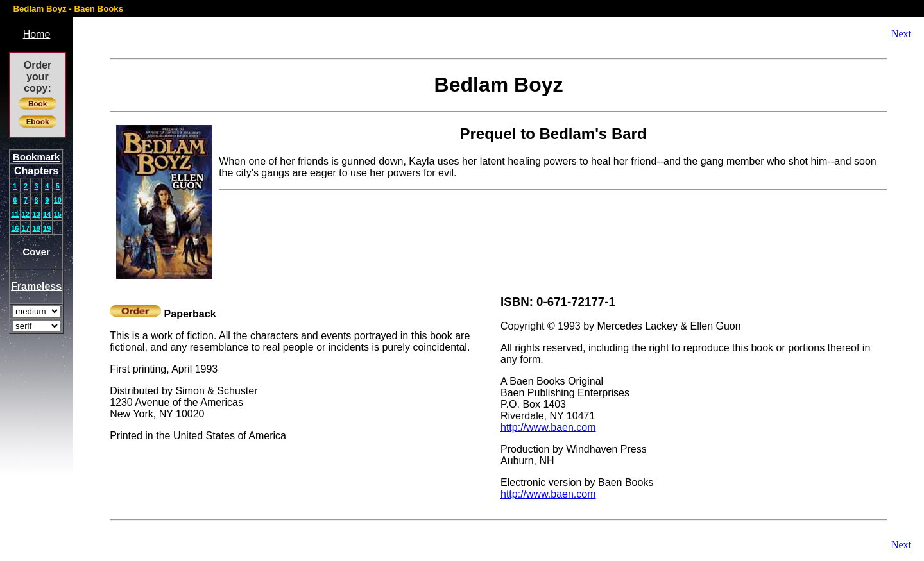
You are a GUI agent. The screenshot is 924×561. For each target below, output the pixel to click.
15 (58, 214)
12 (26, 214)
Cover (36, 252)
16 (15, 228)
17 (26, 228)
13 (36, 214)
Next (901, 34)
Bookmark (36, 157)
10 (58, 200)
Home (37, 34)
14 (47, 214)
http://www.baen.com (548, 427)
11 (15, 214)
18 (36, 228)
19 (47, 228)
